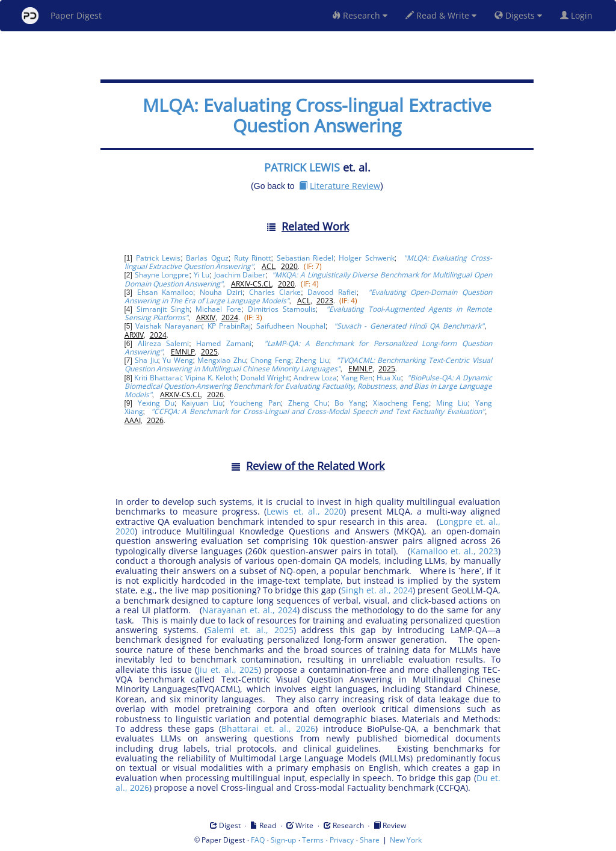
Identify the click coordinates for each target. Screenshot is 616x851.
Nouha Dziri (221, 292)
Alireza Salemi (163, 343)
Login (579, 15)
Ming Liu (452, 403)
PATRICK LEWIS (302, 167)
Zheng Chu (308, 403)
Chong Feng (270, 360)
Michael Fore (218, 309)
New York (406, 840)
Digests (518, 15)
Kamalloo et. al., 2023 (454, 551)
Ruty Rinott (252, 258)
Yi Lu (202, 275)
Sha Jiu (146, 360)
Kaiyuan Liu (202, 403)
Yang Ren (357, 378)
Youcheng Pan (255, 403)
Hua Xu (389, 378)
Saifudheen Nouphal (291, 326)
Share (370, 840)
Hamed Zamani (223, 343)
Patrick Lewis (158, 258)
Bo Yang (350, 403)
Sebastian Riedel (305, 258)
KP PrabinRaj (229, 326)
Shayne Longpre (162, 275)
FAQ (258, 840)
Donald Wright (265, 378)
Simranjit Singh (163, 309)
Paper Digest (62, 16)
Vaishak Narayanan (168, 326)
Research (360, 15)
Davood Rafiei (332, 292)
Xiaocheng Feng (401, 403)
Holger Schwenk (366, 258)
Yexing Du (156, 403)
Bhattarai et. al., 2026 (268, 729)
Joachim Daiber (240, 275)
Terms (313, 840)
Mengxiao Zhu (221, 360)
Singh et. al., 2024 (377, 590)
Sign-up (283, 840)
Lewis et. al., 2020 (305, 511)
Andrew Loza (315, 378)
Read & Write (441, 15)
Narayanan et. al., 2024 (250, 610)
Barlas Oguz (207, 258)
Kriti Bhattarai (157, 378)
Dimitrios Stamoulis (282, 309)
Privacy (342, 840)
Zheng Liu (312, 360)
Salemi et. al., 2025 (250, 630)
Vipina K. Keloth (211, 378)
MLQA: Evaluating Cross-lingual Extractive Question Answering (317, 115)
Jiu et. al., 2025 (228, 670)
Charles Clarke (275, 292)
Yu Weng (177, 360)
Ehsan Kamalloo (165, 292)
